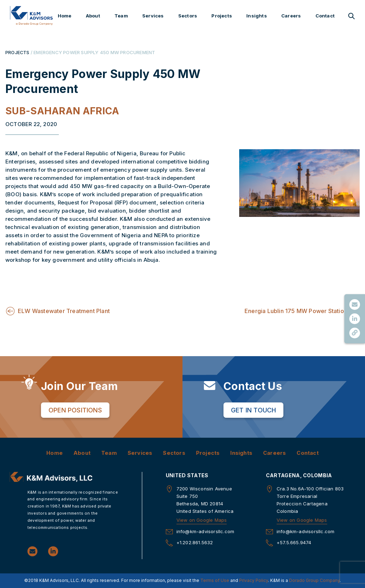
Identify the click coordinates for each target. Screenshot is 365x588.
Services (153, 16)
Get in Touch (253, 410)
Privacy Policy (254, 581)
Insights (257, 16)
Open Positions (75, 410)
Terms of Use (215, 581)
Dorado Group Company (314, 581)
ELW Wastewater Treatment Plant (64, 311)
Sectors (188, 16)
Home (65, 16)
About (93, 16)
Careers (291, 16)
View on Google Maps (202, 520)
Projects (222, 16)
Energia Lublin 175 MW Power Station (296, 311)
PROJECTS (18, 52)
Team (121, 16)
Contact (325, 16)
